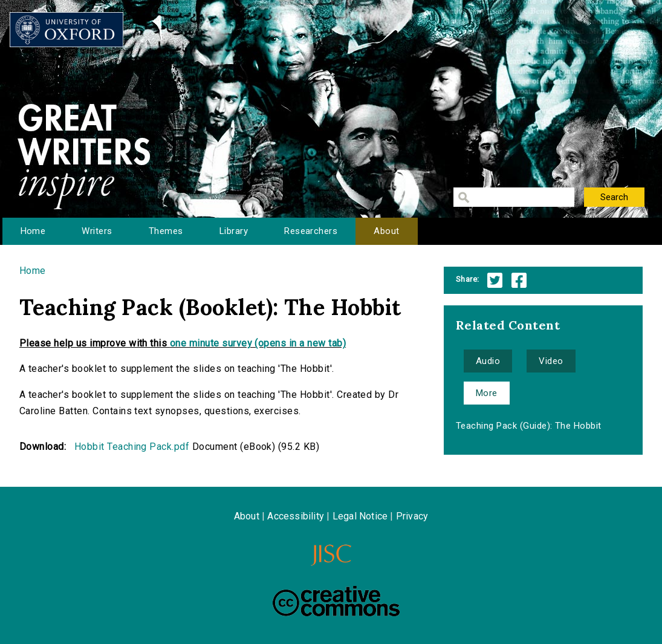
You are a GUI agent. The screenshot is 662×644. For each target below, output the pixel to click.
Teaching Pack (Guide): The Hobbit (529, 426)
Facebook (519, 280)
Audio (488, 361)
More (487, 393)
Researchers (311, 231)
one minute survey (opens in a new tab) (258, 343)
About (386, 231)
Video (551, 361)
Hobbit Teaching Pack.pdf (132, 447)
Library (234, 231)
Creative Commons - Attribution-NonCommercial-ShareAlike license (336, 601)
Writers (97, 231)
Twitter (495, 280)
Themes (166, 231)
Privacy (412, 516)
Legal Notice (360, 516)
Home (33, 231)
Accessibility (296, 516)
